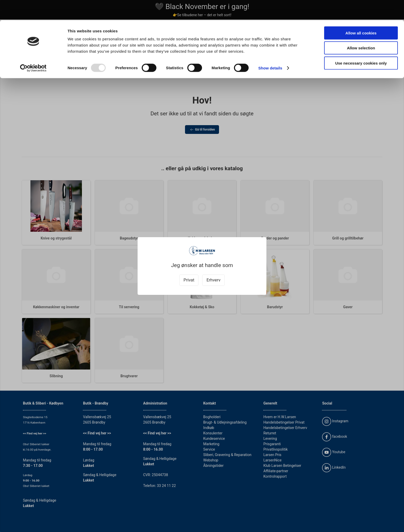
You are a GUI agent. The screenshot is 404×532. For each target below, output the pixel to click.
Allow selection (361, 28)
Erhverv (213, 280)
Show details (270, 48)
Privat (189, 280)
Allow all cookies (361, 13)
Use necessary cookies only (361, 43)
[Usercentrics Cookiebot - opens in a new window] (33, 48)
